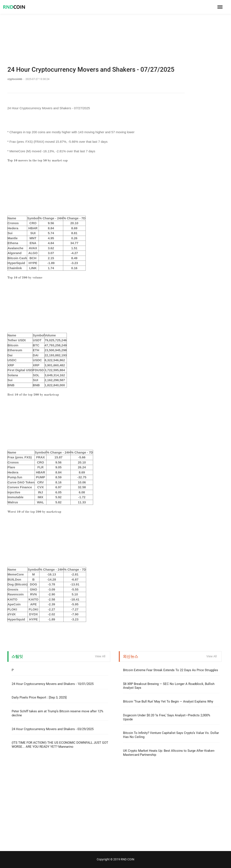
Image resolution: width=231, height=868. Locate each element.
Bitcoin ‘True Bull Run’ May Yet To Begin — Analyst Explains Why (168, 701)
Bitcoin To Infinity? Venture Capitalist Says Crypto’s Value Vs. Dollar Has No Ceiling (171, 735)
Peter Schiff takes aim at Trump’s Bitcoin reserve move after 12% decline (57, 713)
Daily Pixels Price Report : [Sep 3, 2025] (39, 697)
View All (100, 656)
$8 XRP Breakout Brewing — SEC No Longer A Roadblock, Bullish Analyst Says (169, 686)
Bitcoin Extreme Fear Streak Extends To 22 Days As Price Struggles (171, 670)
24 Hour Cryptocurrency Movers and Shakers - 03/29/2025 (53, 729)
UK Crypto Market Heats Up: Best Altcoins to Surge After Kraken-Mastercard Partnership (169, 753)
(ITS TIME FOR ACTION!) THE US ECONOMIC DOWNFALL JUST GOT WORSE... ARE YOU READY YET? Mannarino (60, 745)
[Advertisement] (116, 30)
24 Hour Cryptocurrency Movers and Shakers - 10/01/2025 (53, 684)
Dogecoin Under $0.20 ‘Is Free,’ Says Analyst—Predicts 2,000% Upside (167, 717)
